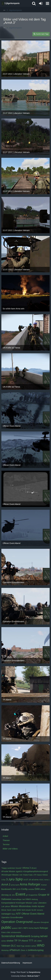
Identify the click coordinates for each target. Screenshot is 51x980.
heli (24, 899)
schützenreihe (16, 932)
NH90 (19, 910)
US (35, 941)
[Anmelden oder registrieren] (41, 3)
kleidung (35, 899)
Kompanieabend (8, 903)
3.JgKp (10, 879)
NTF (18, 914)
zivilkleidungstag (36, 950)
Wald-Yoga (21, 946)
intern (28, 899)
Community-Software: (25, 976)
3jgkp (19, 879)
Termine (6, 844)
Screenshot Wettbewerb (16, 936)
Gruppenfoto (33, 895)
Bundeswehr (7, 889)
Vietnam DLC (9, 946)
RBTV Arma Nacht (31, 928)
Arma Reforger (30, 884)
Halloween (6, 899)
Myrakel (41, 906)
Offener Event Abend (33, 914)
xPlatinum (15, 950)
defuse (43, 889)
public (6, 927)
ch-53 (18, 889)
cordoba (31, 889)
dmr (13, 895)
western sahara (31, 946)
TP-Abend (23, 941)
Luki (3, 906)
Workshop (5, 950)
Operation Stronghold (41, 922)
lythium (8, 906)
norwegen (6, 914)
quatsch (15, 928)
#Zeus (45, 875)
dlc (10, 895)
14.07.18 (27, 880)
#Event (34, 868)
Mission (15, 906)
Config (24, 889)
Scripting (35, 936)
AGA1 (41, 880)
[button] (47, 3)
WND (41, 945)
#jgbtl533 (19, 872)
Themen (6, 840)
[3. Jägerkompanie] (10, 3)
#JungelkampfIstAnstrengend (36, 871)
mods (34, 906)
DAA (37, 889)
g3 (27, 895)
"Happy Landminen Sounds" (12, 868)
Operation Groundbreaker (12, 917)
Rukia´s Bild (6, 932)
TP (16, 941)
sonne (4, 941)
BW (14, 889)
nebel (14, 910)
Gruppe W (44, 895)
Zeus (23, 950)
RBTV (21, 928)
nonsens (40, 910)
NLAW (34, 910)
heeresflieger (17, 899)
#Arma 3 (27, 868)
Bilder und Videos (10, 849)
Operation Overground (17, 922)
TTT (31, 941)
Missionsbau (25, 906)
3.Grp (3, 880)
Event (20, 894)
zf (26, 950)
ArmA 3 (6, 885)
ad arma (35, 880)
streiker (10, 941)
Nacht (9, 910)
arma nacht (15, 885)
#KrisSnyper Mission (10, 875)
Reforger (44, 928)
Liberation (42, 903)
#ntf (21, 875)
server (44, 936)
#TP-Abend (38, 875)
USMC (40, 941)
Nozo (13, 914)
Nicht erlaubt (26, 910)
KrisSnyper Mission (24, 903)
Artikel (5, 836)
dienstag (5, 895)
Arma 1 (47, 880)
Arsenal (44, 885)
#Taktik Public (28, 875)
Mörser (4, 910)
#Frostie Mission (8, 871)
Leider (35, 903)
